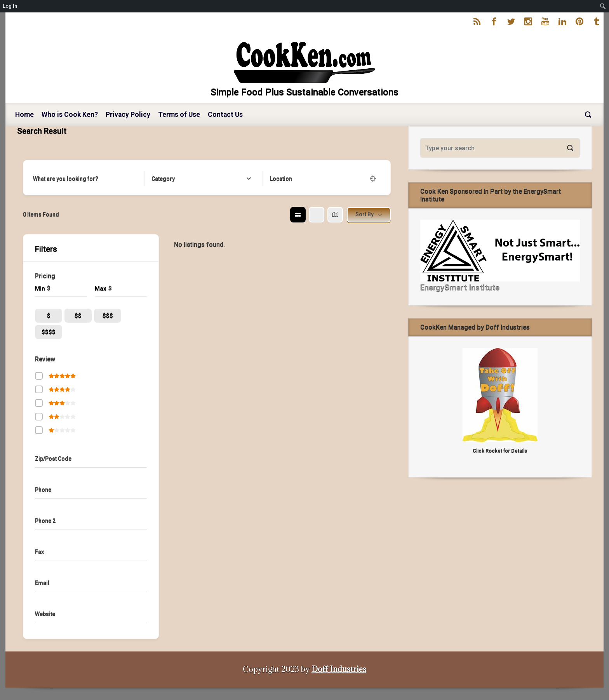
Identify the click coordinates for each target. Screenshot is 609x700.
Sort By (365, 214)
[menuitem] (603, 6)
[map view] (335, 215)
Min (40, 288)
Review (45, 359)
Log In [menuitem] (10, 6)
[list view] (317, 215)
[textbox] (163, 179)
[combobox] (201, 179)
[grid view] (298, 215)
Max (101, 288)
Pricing (45, 276)
